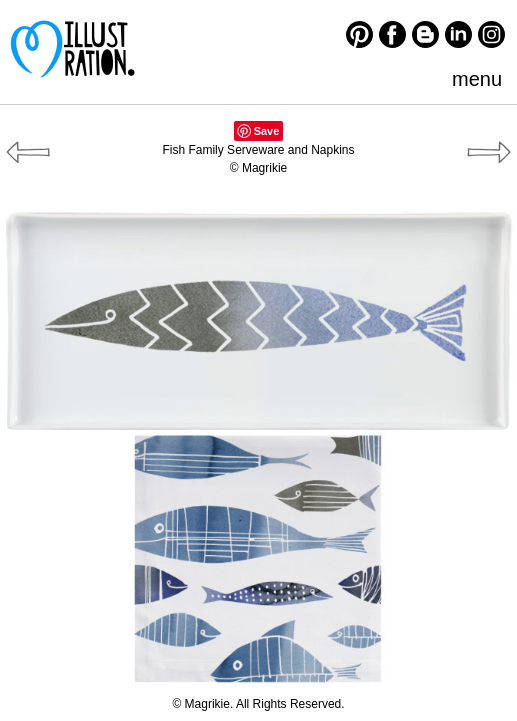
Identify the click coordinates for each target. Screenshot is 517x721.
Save (267, 131)
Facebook (392, 34)
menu (477, 79)
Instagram (491, 34)
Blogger (425, 34)
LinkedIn (458, 34)
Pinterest (359, 34)
